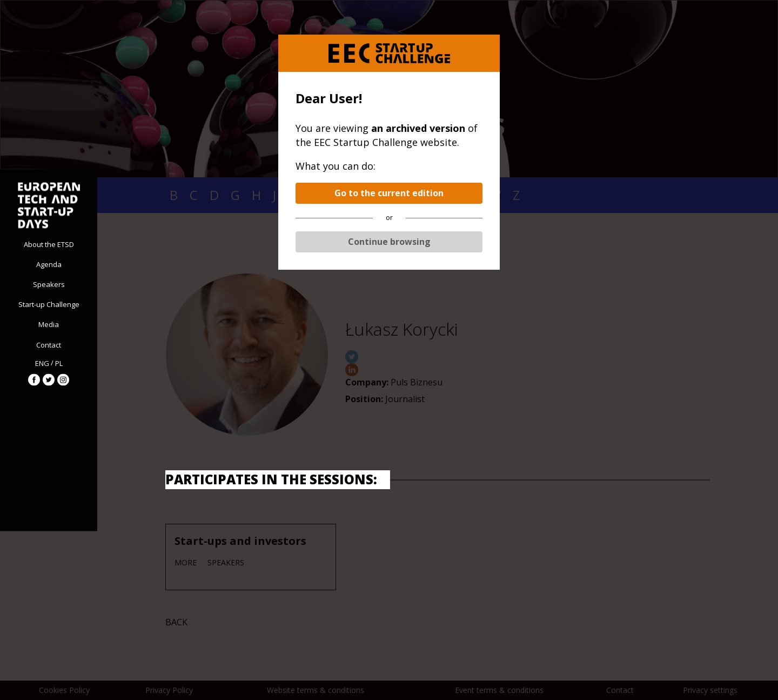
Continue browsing (389, 242)
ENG (42, 363)
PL (59, 363)
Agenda (49, 264)
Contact (49, 344)
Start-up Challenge (49, 304)
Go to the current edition (389, 193)
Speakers (49, 284)
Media (49, 324)
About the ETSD (49, 244)
